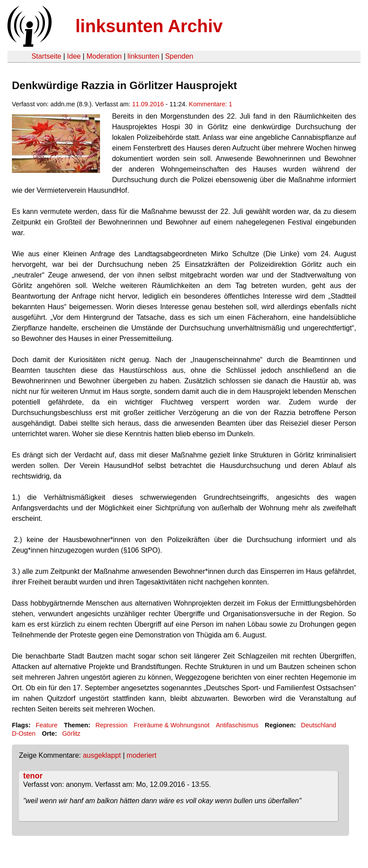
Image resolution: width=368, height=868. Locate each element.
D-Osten (24, 733)
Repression (111, 725)
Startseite (46, 56)
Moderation (104, 56)
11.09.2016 (148, 104)
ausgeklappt (102, 755)
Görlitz (71, 733)
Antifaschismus (237, 725)
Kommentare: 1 (211, 104)
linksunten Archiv (149, 26)
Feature (47, 725)
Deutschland (319, 725)
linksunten (143, 56)
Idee (74, 56)
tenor (33, 776)
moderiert (141, 755)
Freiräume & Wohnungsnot (172, 725)
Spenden (179, 56)
